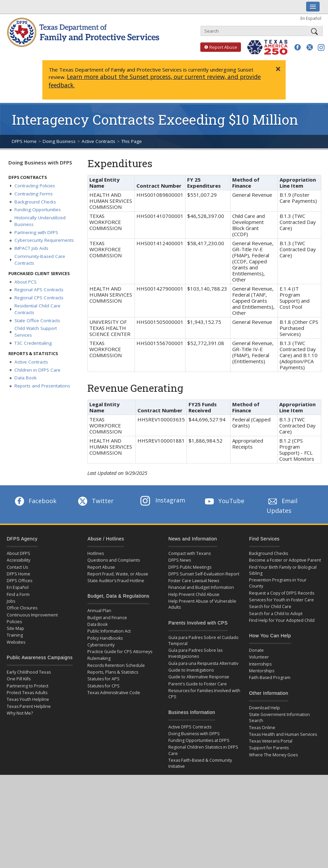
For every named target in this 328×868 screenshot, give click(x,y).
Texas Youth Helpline (28, 699)
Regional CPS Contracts (39, 298)
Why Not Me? (20, 713)
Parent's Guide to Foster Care (198, 684)
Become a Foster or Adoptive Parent (285, 560)
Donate (256, 650)
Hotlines (96, 553)
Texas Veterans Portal (271, 741)
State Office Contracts (37, 320)
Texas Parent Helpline (29, 706)
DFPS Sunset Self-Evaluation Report (204, 574)
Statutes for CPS (104, 686)
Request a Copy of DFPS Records (282, 593)
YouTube (224, 501)
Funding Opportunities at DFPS (199, 740)
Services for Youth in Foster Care (281, 600)
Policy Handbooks (105, 638)
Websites (16, 642)
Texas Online (262, 728)
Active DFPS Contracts (190, 727)
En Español (311, 18)
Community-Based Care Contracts (40, 260)
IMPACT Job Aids (31, 248)
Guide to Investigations (191, 670)
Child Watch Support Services (36, 332)
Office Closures (22, 608)
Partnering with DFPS (36, 232)
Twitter (95, 501)
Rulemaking (99, 658)
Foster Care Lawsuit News (194, 581)
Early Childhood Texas (29, 672)
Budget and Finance (107, 618)
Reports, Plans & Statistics (113, 672)
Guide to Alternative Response (199, 677)
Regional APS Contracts (39, 290)
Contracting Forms (34, 194)
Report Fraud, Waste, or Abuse (118, 574)
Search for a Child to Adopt (276, 614)
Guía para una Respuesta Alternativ (203, 663)
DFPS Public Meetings (190, 567)
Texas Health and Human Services (283, 734)
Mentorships (262, 671)
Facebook (35, 501)
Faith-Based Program (270, 677)
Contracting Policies (35, 186)
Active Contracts (98, 141)
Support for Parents (269, 748)
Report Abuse (219, 47)
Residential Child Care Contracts (37, 309)
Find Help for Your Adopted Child (282, 620)
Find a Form (18, 594)
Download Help (264, 708)
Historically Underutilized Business (40, 221)
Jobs (11, 601)
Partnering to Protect (28, 686)
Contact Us (17, 567)
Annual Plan (99, 611)
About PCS (26, 282)
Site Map (15, 628)
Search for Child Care (270, 607)
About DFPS (18, 553)
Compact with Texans (190, 553)
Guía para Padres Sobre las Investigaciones (195, 653)
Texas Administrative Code (114, 693)
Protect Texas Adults (27, 693)
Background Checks (35, 202)
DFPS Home (24, 141)
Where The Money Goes (273, 755)
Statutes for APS (104, 679)
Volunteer (259, 657)
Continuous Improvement (32, 615)
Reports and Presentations (42, 386)
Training (15, 635)
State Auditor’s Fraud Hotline (116, 581)
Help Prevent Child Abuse (194, 594)
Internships (260, 664)
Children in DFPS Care (37, 370)
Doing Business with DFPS (40, 162)
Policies (14, 622)
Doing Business (59, 141)
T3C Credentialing (33, 343)
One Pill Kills (19, 679)
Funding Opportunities (38, 210)
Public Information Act (109, 631)
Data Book (26, 378)
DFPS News (180, 560)
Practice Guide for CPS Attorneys (120, 652)
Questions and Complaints (114, 560)
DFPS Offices (19, 581)
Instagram (163, 500)
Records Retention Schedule (116, 665)
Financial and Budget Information (201, 587)
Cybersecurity (101, 645)
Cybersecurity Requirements (44, 240)
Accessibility (18, 560)
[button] (298, 47)
